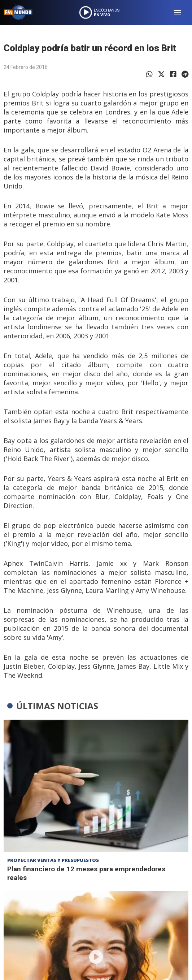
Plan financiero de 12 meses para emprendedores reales (86, 873)
